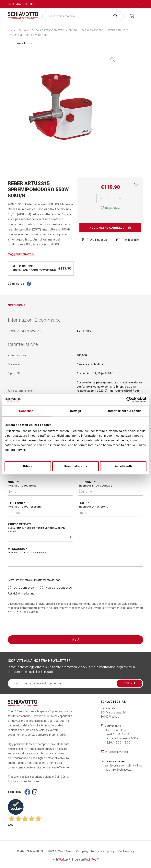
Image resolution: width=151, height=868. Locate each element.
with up (61, 859)
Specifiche (17, 305)
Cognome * (111, 484)
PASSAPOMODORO (93, 30)
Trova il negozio (95, 240)
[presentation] (38, 628)
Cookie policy (126, 851)
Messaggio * (75, 551)
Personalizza (76, 466)
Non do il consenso (56, 588)
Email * (111, 505)
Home (11, 30)
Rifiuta (28, 466)
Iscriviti (130, 683)
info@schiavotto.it (117, 752)
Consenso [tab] (26, 411)
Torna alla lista (21, 43)
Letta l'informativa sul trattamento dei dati (34, 580)
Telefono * (40, 505)
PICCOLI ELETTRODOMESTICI (48, 30)
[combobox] (83, 16)
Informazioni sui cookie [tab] (125, 411)
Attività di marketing (21, 594)
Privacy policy (106, 851)
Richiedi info (128, 240)
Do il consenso (21, 588)
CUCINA (73, 30)
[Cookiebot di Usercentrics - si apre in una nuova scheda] (129, 400)
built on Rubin (87, 859)
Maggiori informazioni (22, 254)
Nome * (40, 484)
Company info (85, 851)
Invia (76, 640)
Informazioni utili (21, 4)
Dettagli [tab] (75, 411)
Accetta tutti (123, 466)
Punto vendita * (40, 528)
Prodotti (23, 30)
